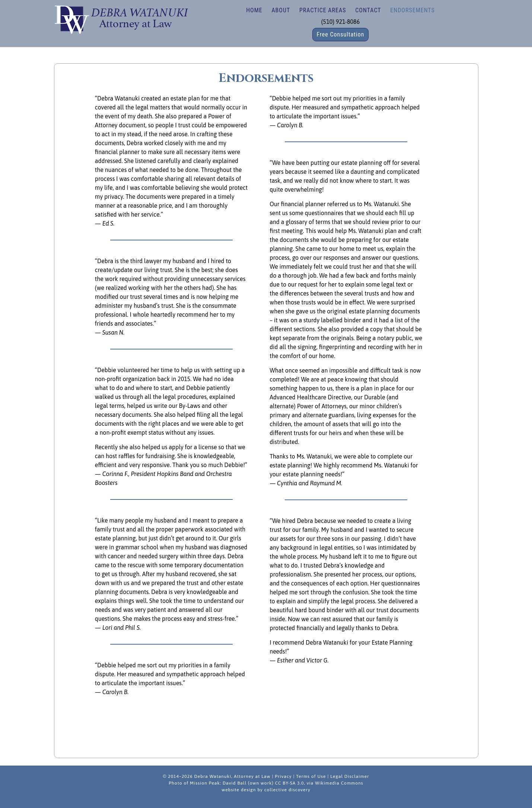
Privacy (283, 776)
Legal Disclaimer (350, 776)
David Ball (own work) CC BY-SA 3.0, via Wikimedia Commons (293, 783)
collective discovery (287, 790)
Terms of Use (311, 776)
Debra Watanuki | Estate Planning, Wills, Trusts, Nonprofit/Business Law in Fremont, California (121, 19)
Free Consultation (340, 34)
